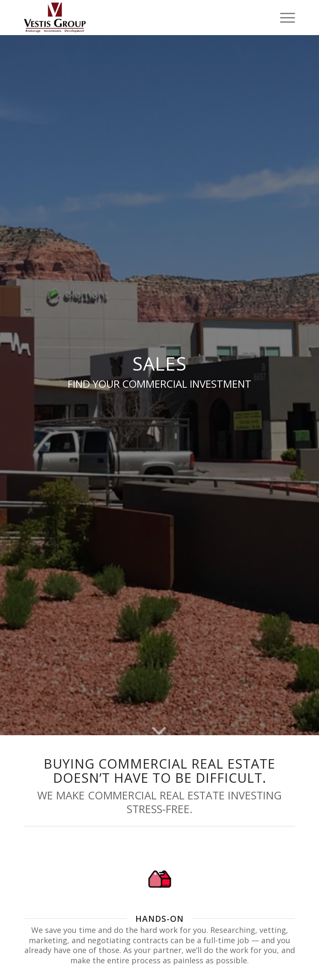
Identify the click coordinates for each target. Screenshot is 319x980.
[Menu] (283, 18)
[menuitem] (283, 18)
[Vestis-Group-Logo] (133, 18)
